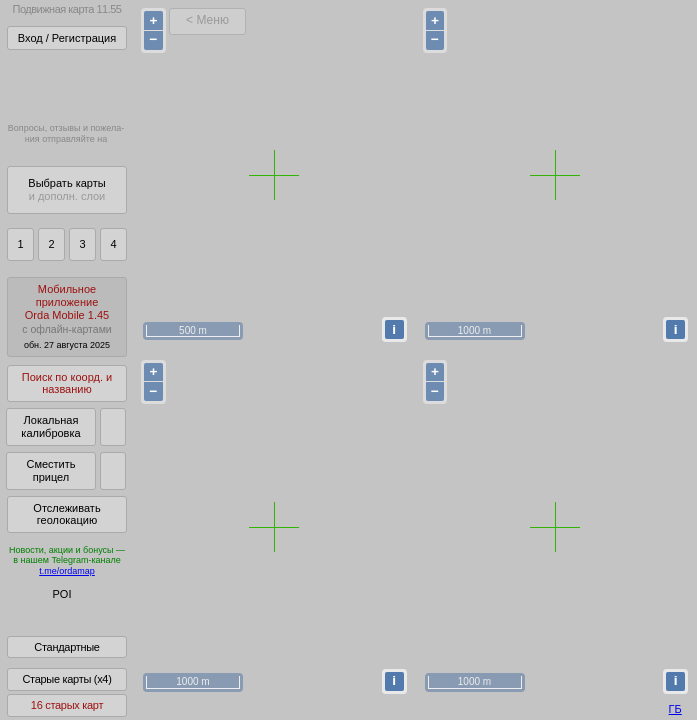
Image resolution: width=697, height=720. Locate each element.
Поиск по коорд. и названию (67, 383)
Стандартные (66, 661)
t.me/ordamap (67, 571)
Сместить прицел (50, 470)
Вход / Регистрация (67, 38)
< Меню (207, 20)
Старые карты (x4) (66, 693)
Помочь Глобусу (54, 629)
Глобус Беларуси (56, 612)
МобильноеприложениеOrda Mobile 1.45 (67, 316)
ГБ (675, 709)
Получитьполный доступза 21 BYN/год (66, 84)
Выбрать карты (66, 189)
